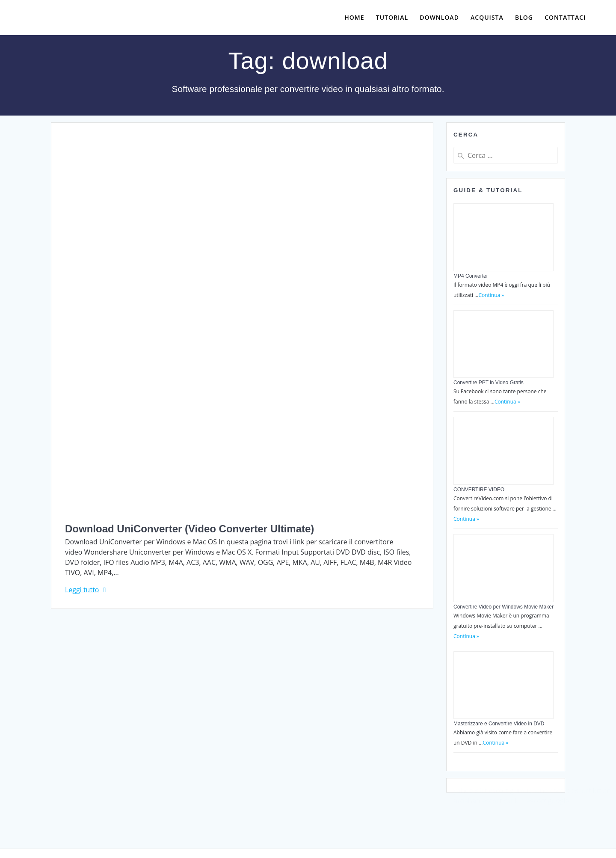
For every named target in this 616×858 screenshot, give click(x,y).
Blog (524, 17)
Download (439, 17)
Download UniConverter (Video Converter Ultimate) (190, 529)
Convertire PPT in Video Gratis (489, 383)
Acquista (487, 17)
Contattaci (565, 17)
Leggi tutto (82, 590)
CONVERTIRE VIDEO (479, 490)
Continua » (491, 295)
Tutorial (392, 17)
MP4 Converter (471, 276)
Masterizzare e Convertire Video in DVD (499, 724)
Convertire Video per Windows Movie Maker (503, 607)
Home (354, 17)
